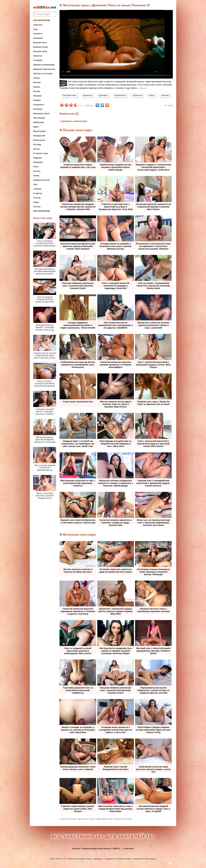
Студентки (38, 191)
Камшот (37, 84)
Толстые (37, 195)
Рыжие (36, 173)
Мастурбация (39, 115)
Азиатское (38, 22)
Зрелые (36, 76)
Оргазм (36, 147)
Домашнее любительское (44, 67)
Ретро (36, 164)
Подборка (37, 155)
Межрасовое (39, 120)
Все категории (42, 18)
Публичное (38, 160)
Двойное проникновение (44, 62)
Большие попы (40, 40)
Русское (37, 169)
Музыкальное (39, 138)
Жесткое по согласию (43, 71)
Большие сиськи (40, 44)
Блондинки (38, 36)
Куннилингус (39, 102)
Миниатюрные (39, 129)
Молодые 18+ (39, 133)
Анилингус (38, 31)
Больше (143, 88)
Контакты (129, 848)
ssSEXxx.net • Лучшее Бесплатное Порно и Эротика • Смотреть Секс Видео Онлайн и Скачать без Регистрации (106, 859)
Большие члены (40, 49)
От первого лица (40, 151)
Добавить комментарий (75, 121)
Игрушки (37, 80)
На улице (37, 142)
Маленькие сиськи (41, 111)
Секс (35, 182)
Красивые (37, 93)
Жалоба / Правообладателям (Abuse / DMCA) (96, 848)
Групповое (38, 58)
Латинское (38, 107)
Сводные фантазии (41, 178)
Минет (36, 124)
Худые (36, 200)
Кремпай (37, 98)
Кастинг (37, 89)
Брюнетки (37, 53)
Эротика (37, 204)
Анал (35, 27)
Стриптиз (37, 186)
